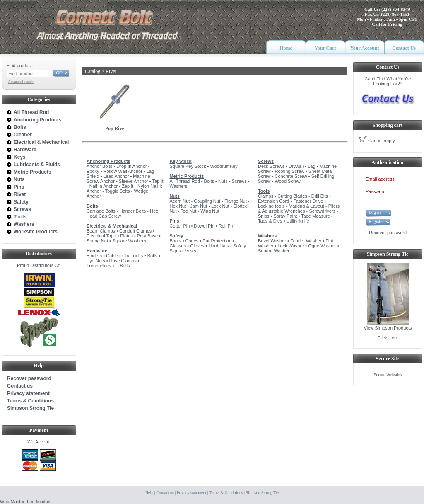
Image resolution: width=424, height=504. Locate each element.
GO (59, 73)
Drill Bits (320, 196)
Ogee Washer (322, 246)
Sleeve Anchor (134, 181)
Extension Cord (273, 201)
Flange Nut (236, 201)
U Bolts (122, 266)
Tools (264, 191)
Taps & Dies (270, 221)
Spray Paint (285, 216)
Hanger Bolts (133, 211)
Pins (174, 221)
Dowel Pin (204, 226)
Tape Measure (316, 216)
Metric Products (187, 176)
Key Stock (180, 161)
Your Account (364, 48)
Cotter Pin (179, 226)
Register (376, 221)
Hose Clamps (123, 261)
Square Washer (274, 251)
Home (286, 48)
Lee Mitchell (39, 502)
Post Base (147, 236)
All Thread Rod (184, 181)
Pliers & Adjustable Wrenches (299, 208)
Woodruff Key (224, 166)
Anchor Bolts (99, 166)
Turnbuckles (99, 266)
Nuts (223, 181)
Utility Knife (298, 221)
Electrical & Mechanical (112, 226)
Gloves (197, 246)
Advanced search (21, 82)
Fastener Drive (308, 201)
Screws (239, 181)
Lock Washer (291, 246)
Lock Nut (220, 206)
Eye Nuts (96, 261)
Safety (176, 236)
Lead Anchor (116, 176)
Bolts (92, 206)
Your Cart (325, 48)
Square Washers (129, 241)
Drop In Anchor (131, 166)
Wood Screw (287, 181)
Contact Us (404, 48)
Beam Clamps (101, 231)
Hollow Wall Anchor (123, 171)
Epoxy (93, 171)
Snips (264, 216)
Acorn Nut (179, 201)
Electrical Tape (101, 236)
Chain (128, 256)
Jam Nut (199, 206)
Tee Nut (188, 211)
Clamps (266, 196)
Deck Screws (271, 166)
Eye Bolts (148, 256)
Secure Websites (388, 375)
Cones (192, 241)
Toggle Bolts (118, 191)
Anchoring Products (108, 161)
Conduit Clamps (135, 231)
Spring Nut (97, 241)
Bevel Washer (272, 241)
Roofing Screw (289, 171)
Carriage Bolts (101, 211)
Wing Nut (210, 211)
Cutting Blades (292, 196)
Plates (126, 236)
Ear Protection (217, 241)
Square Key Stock (188, 166)
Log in (377, 212)
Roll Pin (226, 226)
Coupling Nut (207, 201)
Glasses (178, 246)
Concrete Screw (291, 176)
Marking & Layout (306, 206)
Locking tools (271, 206)
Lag (311, 166)
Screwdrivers (322, 211)
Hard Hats (219, 246)
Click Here (388, 338)
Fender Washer (306, 241)
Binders (94, 256)
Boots (175, 241)
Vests (191, 251)
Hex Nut (178, 206)
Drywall (296, 166)
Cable (112, 256)
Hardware (97, 251)
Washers (178, 186)
